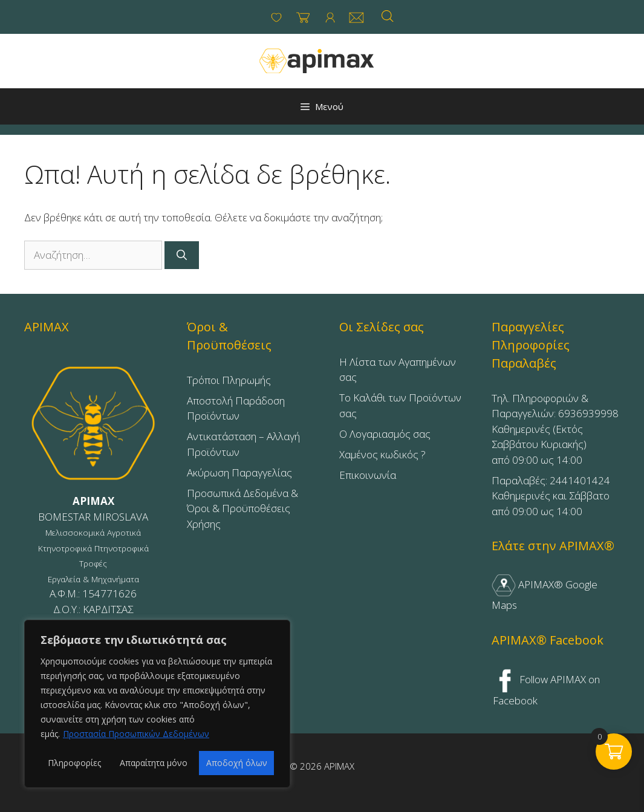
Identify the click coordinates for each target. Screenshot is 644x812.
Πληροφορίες (74, 763)
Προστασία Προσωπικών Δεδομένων (136, 734)
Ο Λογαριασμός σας (385, 434)
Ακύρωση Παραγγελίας (239, 473)
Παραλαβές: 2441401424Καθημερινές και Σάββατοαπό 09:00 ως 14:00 (551, 496)
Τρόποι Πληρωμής (229, 380)
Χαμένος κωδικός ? (382, 454)
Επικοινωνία (368, 475)
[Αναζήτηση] (182, 255)
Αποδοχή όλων (237, 763)
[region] (157, 704)
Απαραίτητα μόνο (154, 763)
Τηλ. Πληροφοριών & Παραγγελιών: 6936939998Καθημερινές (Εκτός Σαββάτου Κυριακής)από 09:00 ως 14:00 (555, 429)
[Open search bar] (388, 16)
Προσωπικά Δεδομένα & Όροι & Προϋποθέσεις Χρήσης (242, 508)
